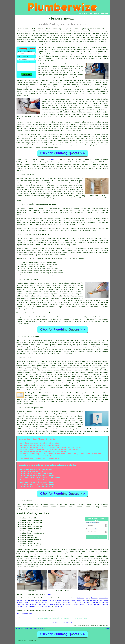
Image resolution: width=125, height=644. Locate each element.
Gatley (46, 604)
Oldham (19, 600)
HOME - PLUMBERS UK (62, 622)
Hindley (58, 602)
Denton (105, 604)
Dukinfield (67, 604)
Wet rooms (56, 181)
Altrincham (36, 600)
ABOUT (91, 14)
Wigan (90, 604)
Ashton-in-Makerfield (99, 600)
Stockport (20, 607)
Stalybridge (31, 607)
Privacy (107, 629)
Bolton (105, 602)
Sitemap (18, 629)
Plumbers (41, 48)
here (49, 594)
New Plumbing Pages (27, 629)
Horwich (51, 160)
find (23, 505)
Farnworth (96, 602)
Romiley (20, 602)
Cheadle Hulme (69, 600)
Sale (79, 600)
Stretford (20, 604)
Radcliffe (39, 602)
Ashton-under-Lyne (34, 604)
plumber (49, 38)
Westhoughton (55, 604)
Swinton (83, 604)
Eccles (85, 600)
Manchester (103, 598)
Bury (87, 598)
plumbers (71, 598)
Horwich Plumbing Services (33, 514)
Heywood (97, 604)
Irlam (76, 604)
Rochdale (87, 602)
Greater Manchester (59, 598)
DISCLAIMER (104, 14)
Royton (27, 600)
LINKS (85, 14)
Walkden (48, 607)
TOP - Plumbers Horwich (26, 614)
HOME (80, 14)
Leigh (45, 600)
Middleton (59, 607)
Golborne (80, 598)
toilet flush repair (99, 381)
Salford (94, 598)
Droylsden (67, 602)
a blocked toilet (31, 294)
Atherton (49, 602)
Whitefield (77, 602)
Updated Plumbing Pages (40, 629)
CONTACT (97, 14)
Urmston (40, 607)
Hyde (59, 600)
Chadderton (29, 602)
